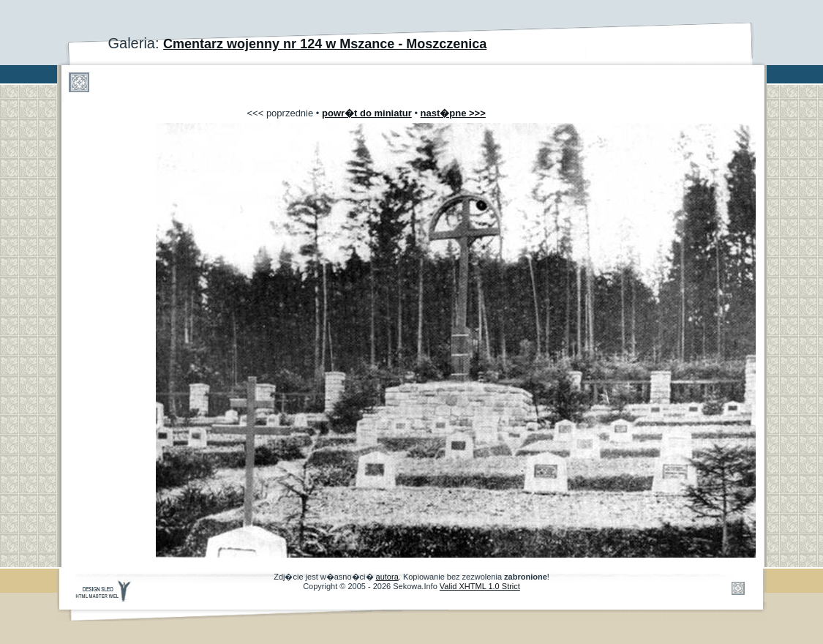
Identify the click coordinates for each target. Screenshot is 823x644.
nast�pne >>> (453, 113)
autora (387, 577)
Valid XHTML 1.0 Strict (480, 586)
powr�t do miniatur (367, 113)
